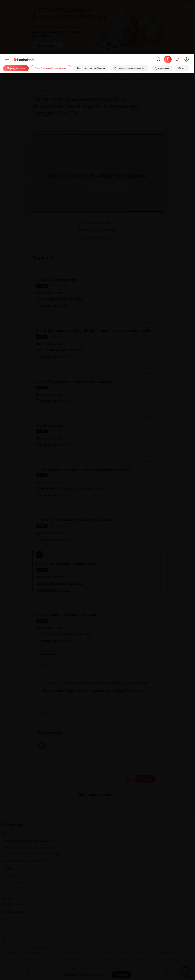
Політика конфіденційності (19, 943)
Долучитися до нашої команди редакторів (30, 847)
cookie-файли (98, 975)
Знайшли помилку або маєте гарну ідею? (29, 861)
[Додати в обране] (156, 124)
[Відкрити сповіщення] (177, 59)
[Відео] (182, 68)
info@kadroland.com (16, 904)
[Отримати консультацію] (130, 68)
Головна (28, 971)
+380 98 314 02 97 (14, 883)
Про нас (8, 833)
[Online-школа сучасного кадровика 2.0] (79, 79)
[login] (187, 59)
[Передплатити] (16, 68)
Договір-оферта (12, 938)
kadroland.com (171, 953)
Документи (167, 971)
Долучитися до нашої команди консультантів (32, 854)
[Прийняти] (122, 975)
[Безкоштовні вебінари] (91, 68)
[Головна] (37, 79)
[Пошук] (159, 59)
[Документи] (162, 68)
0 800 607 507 (28, 876)
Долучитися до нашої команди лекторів (28, 840)
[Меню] (7, 59)
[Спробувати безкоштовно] (51, 68)
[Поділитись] (146, 124)
